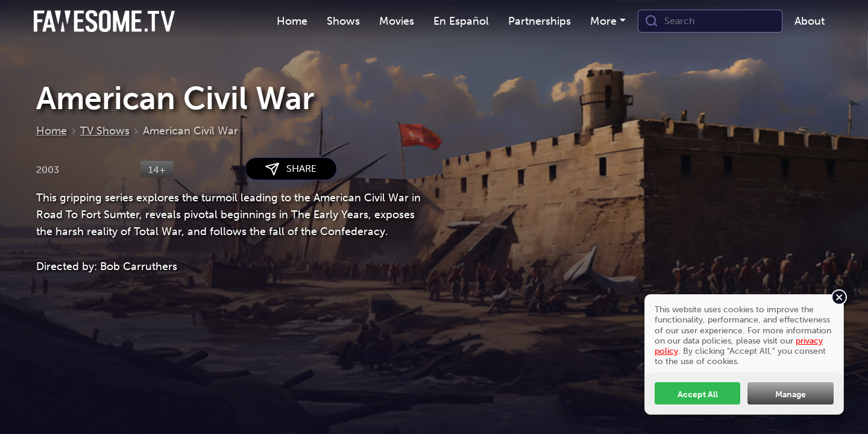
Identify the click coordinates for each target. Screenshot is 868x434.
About (810, 21)
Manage (791, 394)
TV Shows (105, 131)
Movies (397, 21)
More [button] (603, 21)
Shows (343, 21)
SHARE (291, 169)
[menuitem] (292, 21)
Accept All (698, 394)
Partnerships (539, 21)
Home (292, 21)
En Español (461, 21)
